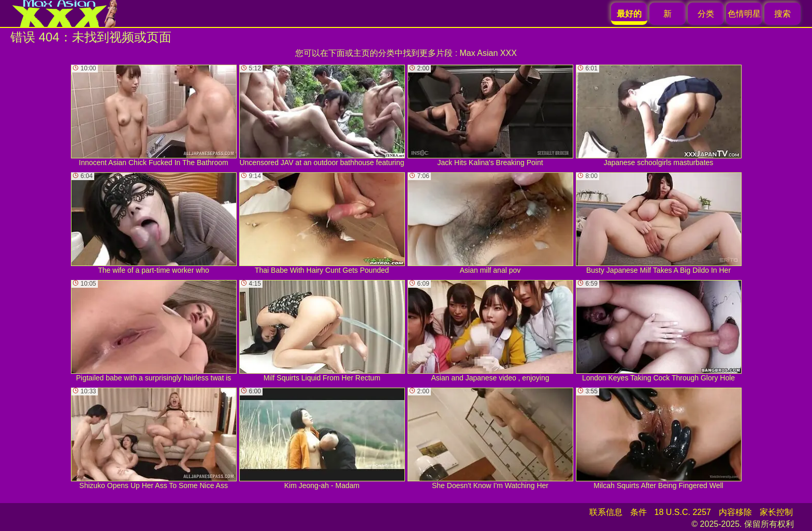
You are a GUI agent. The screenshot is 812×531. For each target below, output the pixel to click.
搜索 (782, 14)
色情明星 (744, 14)
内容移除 (735, 512)
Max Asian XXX (488, 53)
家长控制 (776, 512)
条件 (639, 512)
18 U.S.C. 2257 (683, 512)
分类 (706, 14)
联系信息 (606, 512)
